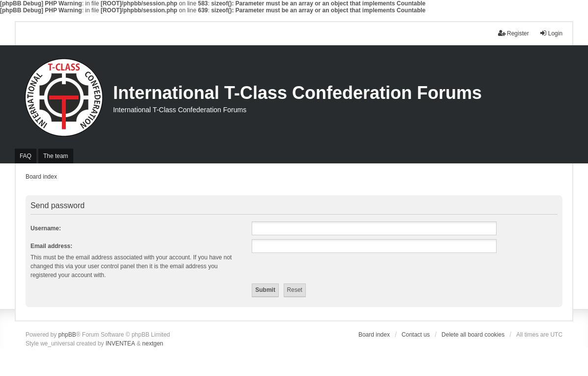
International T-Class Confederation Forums (297, 93)
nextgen (153, 344)
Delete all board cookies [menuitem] (473, 335)
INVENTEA (120, 344)
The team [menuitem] (56, 156)
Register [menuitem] (514, 33)
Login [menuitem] (551, 33)
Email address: (51, 246)
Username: (46, 228)
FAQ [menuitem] (26, 156)
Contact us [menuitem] (416, 335)
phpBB (67, 335)
